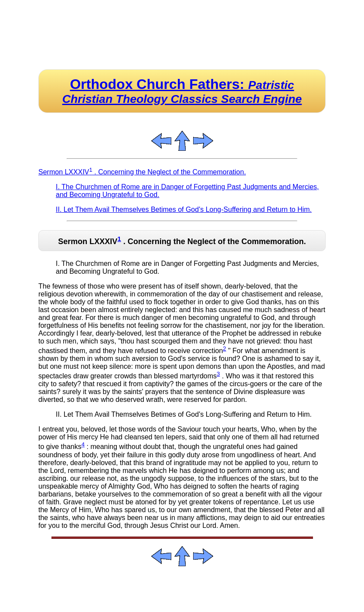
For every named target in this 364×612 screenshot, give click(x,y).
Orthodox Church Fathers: (182, 91)
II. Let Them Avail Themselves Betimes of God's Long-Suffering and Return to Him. (184, 209)
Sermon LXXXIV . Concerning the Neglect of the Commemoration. (142, 172)
